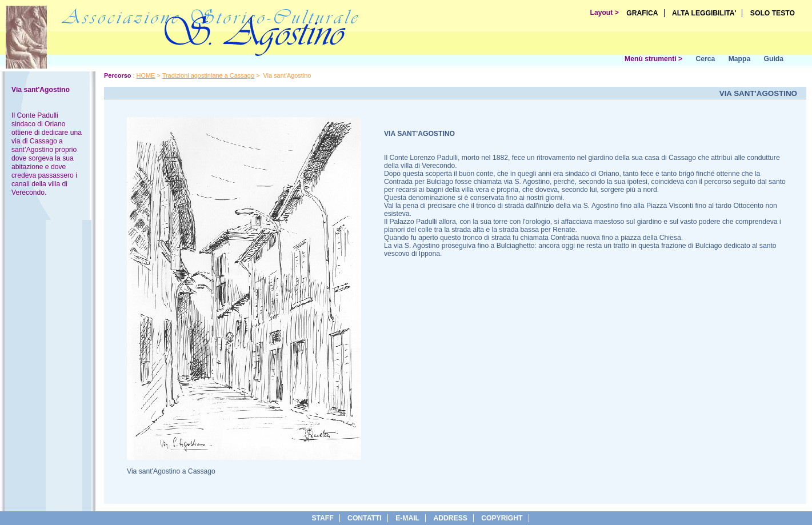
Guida (774, 59)
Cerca (705, 59)
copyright (502, 518)
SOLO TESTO (773, 13)
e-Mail (407, 518)
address (450, 518)
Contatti (365, 518)
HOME (146, 75)
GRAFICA (642, 13)
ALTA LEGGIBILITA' (704, 13)
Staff (322, 518)
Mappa (740, 59)
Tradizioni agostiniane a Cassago (208, 75)
